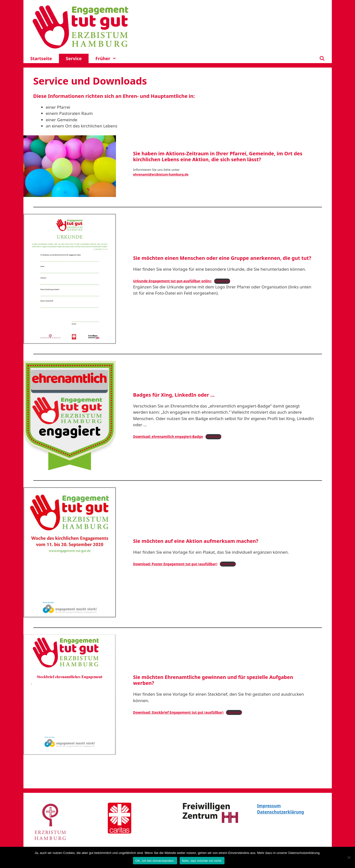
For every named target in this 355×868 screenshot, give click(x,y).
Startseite (41, 58)
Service (74, 58)
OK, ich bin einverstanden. (155, 861)
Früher (109, 58)
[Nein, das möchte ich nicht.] (349, 857)
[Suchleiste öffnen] (322, 58)
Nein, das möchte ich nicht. (202, 861)
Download (222, 281)
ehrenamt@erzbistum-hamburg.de (161, 174)
